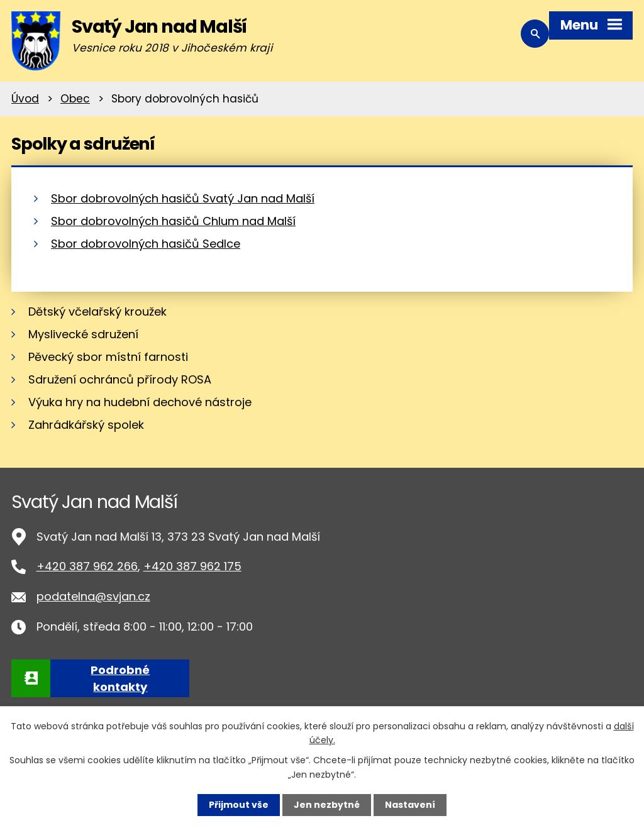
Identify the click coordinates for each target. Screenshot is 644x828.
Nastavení (410, 805)
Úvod (25, 99)
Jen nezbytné (327, 805)
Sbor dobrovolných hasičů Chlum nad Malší (173, 221)
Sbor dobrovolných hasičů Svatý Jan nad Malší (183, 198)
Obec (75, 99)
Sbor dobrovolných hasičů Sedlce (146, 244)
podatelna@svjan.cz (93, 596)
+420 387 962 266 (87, 566)
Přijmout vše (239, 805)
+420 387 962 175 (192, 566)
